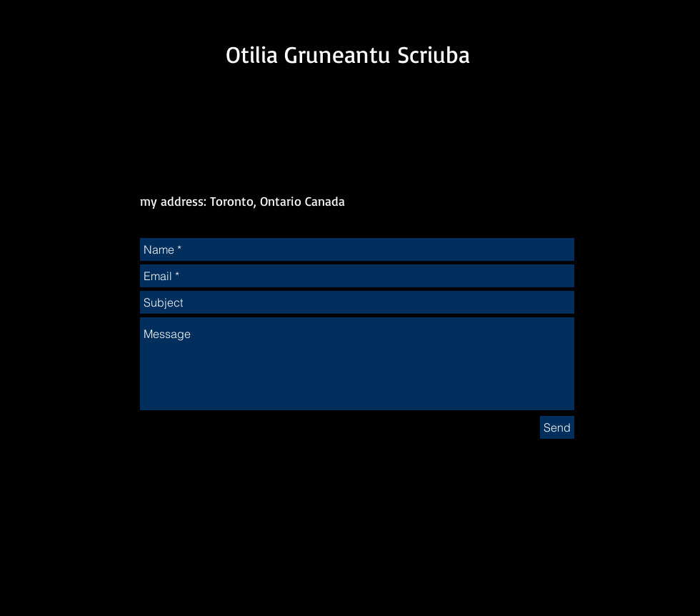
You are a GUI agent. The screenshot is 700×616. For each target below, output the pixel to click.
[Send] (557, 427)
